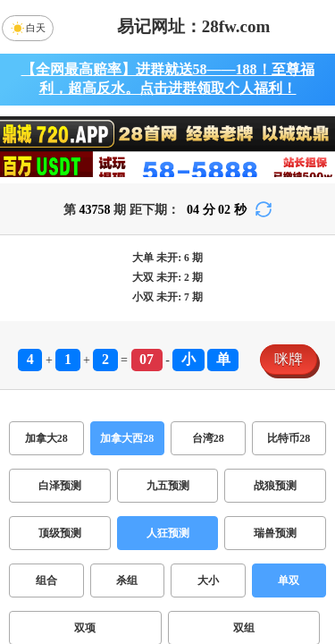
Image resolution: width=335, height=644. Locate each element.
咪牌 (289, 359)
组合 (46, 580)
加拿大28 (46, 438)
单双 (289, 580)
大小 (208, 580)
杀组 (127, 580)
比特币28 (289, 438)
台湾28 (208, 438)
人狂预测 (168, 533)
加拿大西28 (127, 438)
